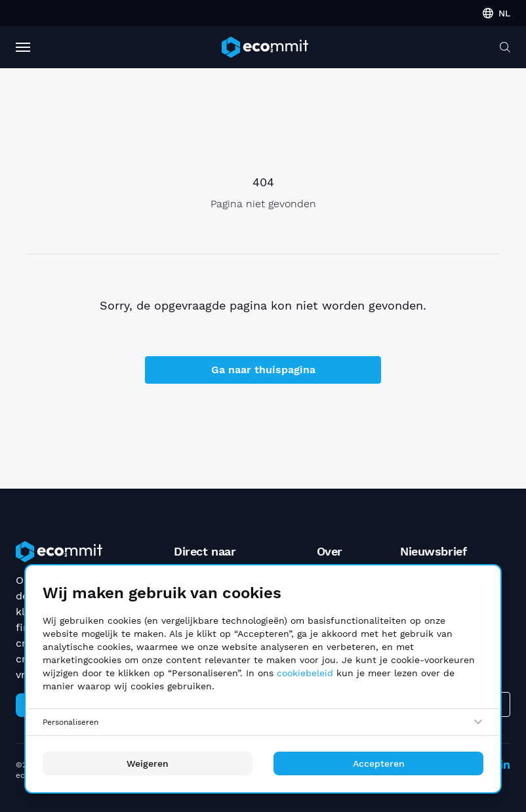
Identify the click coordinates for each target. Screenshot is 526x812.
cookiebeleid (305, 673)
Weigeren (148, 763)
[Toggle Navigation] (23, 47)
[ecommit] (265, 47)
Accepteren (379, 763)
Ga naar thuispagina (263, 370)
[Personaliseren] (263, 722)
